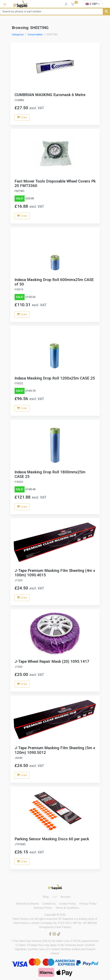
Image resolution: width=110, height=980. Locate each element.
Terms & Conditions (67, 908)
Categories (18, 35)
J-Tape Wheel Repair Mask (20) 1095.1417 (52, 661)
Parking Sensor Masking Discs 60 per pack (52, 839)
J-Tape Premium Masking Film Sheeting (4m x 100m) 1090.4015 (55, 573)
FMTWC (20, 191)
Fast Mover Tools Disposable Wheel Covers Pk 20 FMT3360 (55, 183)
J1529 (18, 580)
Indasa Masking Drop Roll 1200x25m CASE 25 (55, 378)
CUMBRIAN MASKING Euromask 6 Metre (50, 95)
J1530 (18, 667)
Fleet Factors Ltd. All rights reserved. (35, 919)
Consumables (35, 35)
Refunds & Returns (28, 904)
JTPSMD (20, 844)
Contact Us (49, 904)
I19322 (19, 383)
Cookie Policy (67, 904)
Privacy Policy (88, 904)
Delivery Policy (43, 908)
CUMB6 (19, 100)
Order (22, 117)
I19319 (19, 290)
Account (65, 897)
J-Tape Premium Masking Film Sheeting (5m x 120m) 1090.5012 (55, 750)
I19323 (19, 482)
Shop (46, 897)
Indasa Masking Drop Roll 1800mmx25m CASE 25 (50, 474)
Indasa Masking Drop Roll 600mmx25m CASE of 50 (54, 282)
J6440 (18, 758)
